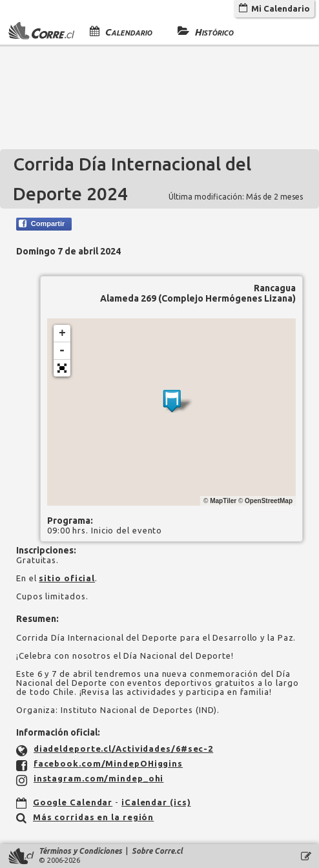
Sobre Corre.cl (157, 851)
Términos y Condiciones (80, 851)
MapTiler (223, 501)
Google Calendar (73, 802)
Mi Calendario (274, 8)
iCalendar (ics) (156, 802)
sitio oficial (67, 578)
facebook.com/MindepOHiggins (108, 763)
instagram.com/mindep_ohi (99, 778)
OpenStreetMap (269, 501)
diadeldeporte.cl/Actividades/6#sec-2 (123, 749)
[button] (62, 368)
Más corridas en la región (94, 817)
